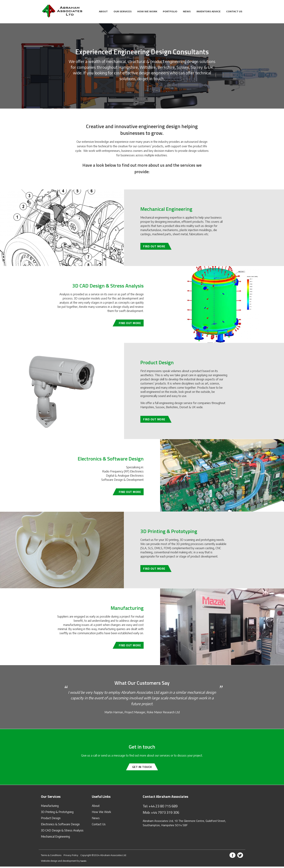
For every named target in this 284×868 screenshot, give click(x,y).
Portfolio (170, 11)
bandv (84, 862)
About (103, 11)
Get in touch (142, 768)
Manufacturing (50, 807)
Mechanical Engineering (55, 838)
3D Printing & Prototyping (57, 813)
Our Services (123, 11)
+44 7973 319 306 (165, 814)
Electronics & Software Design (60, 826)
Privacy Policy (71, 857)
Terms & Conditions (51, 857)
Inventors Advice (209, 11)
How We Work (147, 11)
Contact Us (234, 11)
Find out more (154, 248)
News (187, 11)
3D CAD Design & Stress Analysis (62, 832)
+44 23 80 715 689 (163, 807)
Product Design (51, 820)
